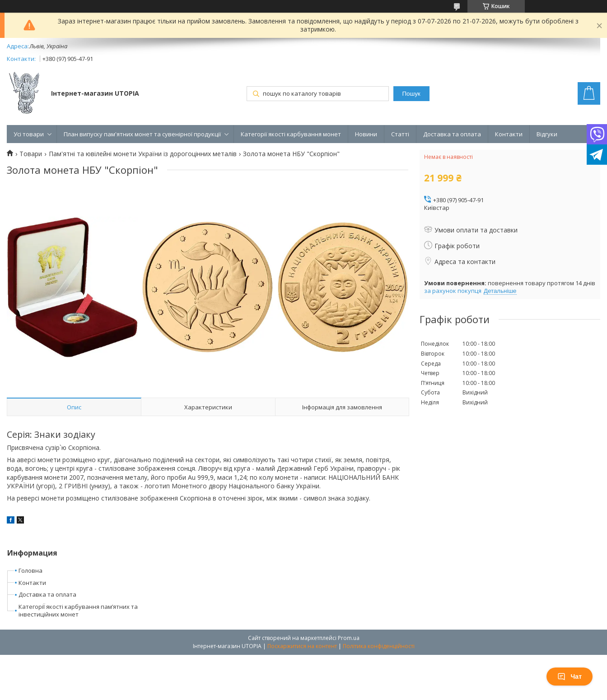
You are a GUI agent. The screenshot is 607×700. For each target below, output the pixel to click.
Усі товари (29, 134)
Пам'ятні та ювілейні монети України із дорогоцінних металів (143, 154)
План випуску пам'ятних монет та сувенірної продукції (142, 134)
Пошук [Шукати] (411, 94)
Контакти (509, 134)
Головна (30, 570)
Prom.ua (349, 638)
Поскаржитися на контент (302, 646)
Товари (31, 154)
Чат (570, 677)
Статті (400, 134)
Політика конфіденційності (379, 646)
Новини (366, 134)
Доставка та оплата (452, 134)
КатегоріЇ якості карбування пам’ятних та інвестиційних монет (78, 610)
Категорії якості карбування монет (291, 134)
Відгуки (547, 134)
